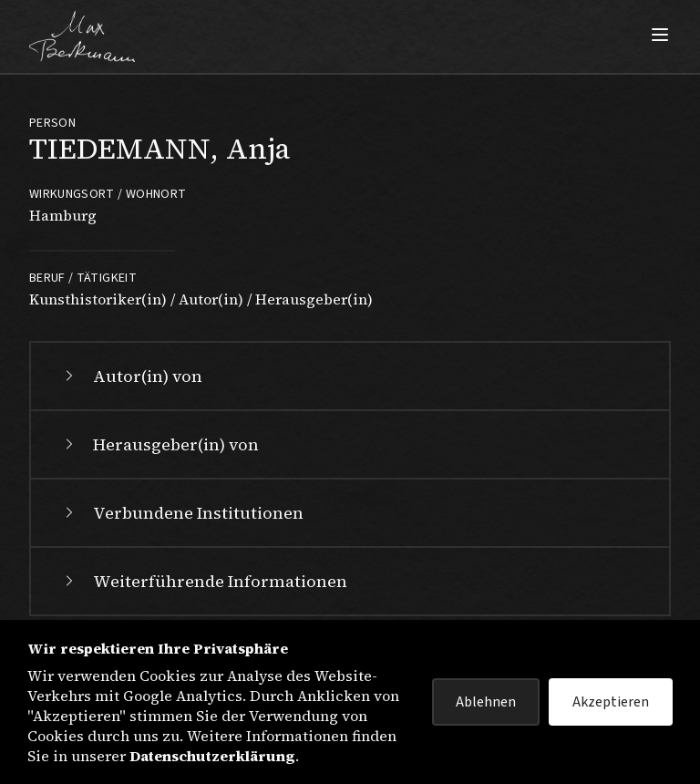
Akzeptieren (611, 702)
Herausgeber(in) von (160, 444)
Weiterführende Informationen (204, 581)
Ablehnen (486, 702)
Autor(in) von (131, 376)
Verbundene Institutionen (182, 513)
